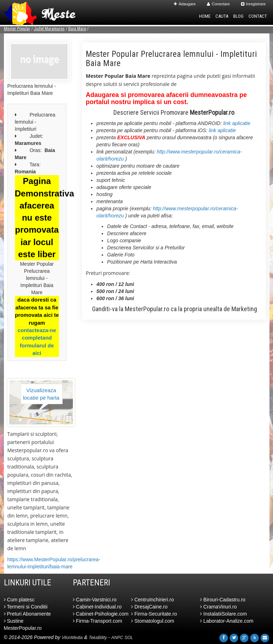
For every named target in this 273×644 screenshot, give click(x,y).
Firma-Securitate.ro (154, 614)
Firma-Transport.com (98, 621)
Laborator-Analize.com (227, 621)
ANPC (117, 638)
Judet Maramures (49, 29)
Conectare (218, 4)
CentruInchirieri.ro (152, 600)
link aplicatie (237, 123)
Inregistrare (253, 4)
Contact (258, 16)
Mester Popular (17, 29)
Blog (238, 16)
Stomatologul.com (153, 621)
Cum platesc (19, 600)
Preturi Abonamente (28, 614)
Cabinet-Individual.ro (97, 607)
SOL (129, 638)
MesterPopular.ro (147, 309)
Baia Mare (77, 29)
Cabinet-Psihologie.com (101, 614)
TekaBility (98, 638)
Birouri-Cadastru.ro (223, 600)
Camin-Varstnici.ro (95, 600)
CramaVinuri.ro (218, 607)
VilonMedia (72, 638)
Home (205, 16)
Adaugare (185, 4)
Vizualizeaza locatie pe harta (41, 394)
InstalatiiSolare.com (223, 614)
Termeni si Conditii (26, 607)
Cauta (222, 16)
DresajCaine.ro (149, 607)
